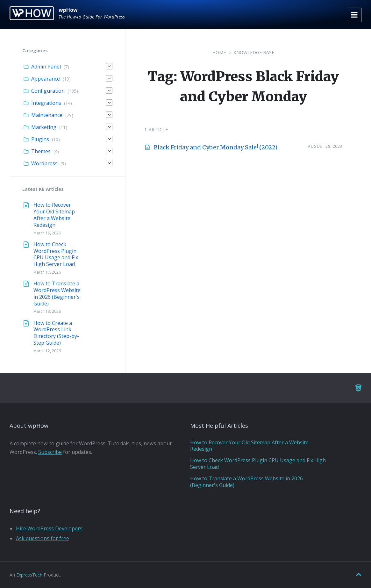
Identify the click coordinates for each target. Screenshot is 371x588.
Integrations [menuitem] (46, 103)
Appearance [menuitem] (46, 79)
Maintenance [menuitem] (47, 115)
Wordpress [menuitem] (44, 163)
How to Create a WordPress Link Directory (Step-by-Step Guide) (56, 333)
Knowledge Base (254, 52)
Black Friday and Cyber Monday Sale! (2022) (216, 147)
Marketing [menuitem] (44, 127)
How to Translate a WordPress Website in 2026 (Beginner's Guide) (57, 293)
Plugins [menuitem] (40, 139)
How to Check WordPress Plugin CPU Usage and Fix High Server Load (56, 254)
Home (219, 52)
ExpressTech (29, 575)
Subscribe (50, 452)
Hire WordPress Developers (49, 528)
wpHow (68, 10)
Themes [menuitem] (41, 151)
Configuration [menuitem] (48, 91)
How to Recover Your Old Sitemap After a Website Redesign (54, 215)
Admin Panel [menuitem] (46, 67)
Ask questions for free (43, 538)
